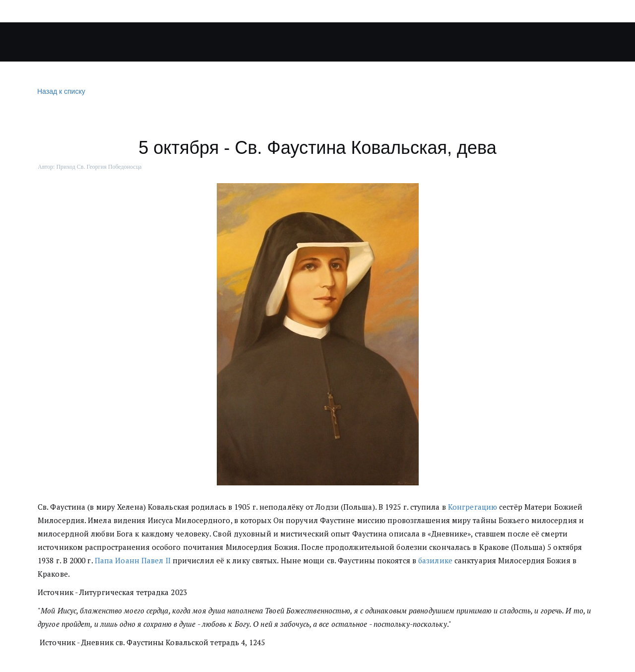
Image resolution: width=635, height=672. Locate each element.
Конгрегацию (473, 507)
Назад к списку (60, 92)
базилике (435, 560)
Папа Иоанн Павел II (133, 560)
